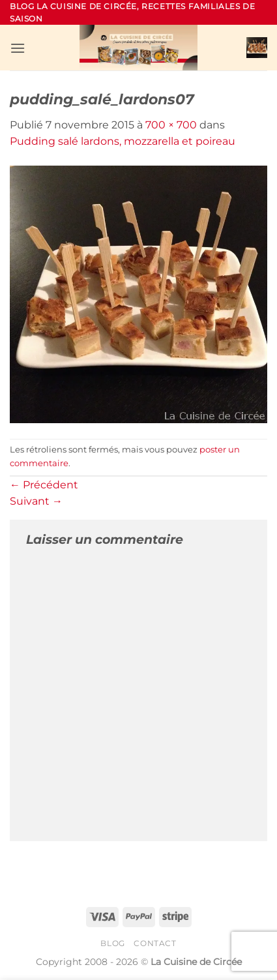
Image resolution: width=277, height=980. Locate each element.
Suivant (36, 501)
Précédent (44, 485)
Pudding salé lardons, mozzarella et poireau (123, 141)
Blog (112, 943)
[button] (18, 48)
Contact (155, 943)
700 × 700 (171, 125)
